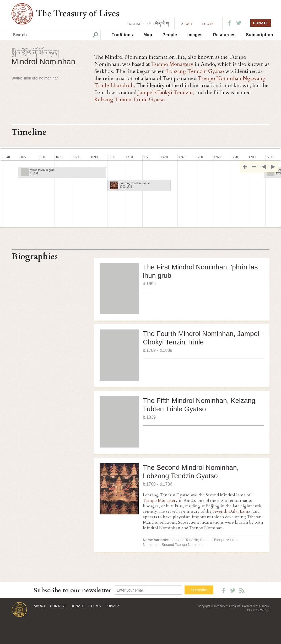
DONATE (261, 23)
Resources (224, 35)
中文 (148, 24)
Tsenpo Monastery (172, 64)
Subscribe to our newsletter (73, 590)
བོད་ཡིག (162, 23)
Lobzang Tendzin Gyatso (195, 71)
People (170, 35)
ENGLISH (134, 24)
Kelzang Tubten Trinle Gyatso (129, 100)
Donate (78, 606)
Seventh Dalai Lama (231, 511)
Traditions (122, 35)
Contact (58, 606)
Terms (95, 606)
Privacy (113, 606)
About (187, 24)
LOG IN (208, 24)
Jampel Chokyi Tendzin (165, 92)
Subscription (260, 35)
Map (148, 35)
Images (195, 35)
